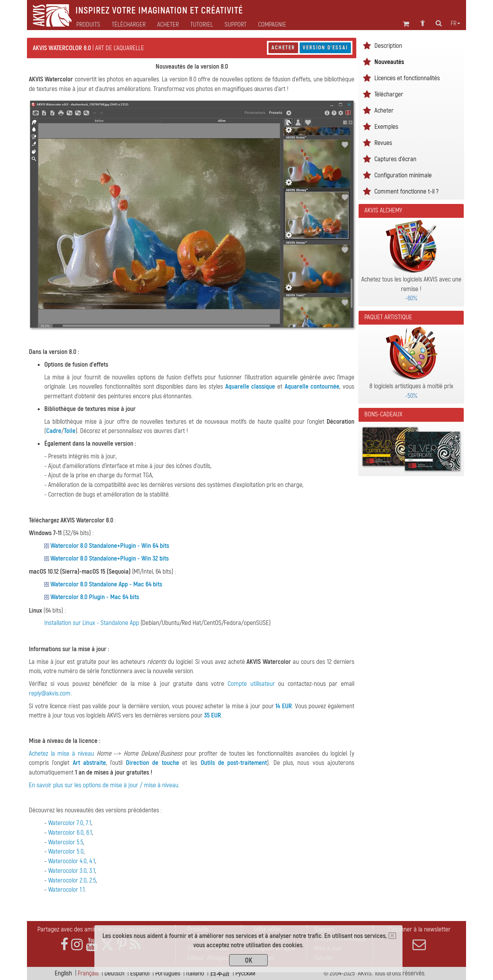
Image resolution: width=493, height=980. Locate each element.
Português (168, 973)
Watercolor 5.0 (66, 851)
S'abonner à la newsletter (419, 938)
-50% (411, 396)
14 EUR (284, 706)
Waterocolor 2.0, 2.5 (72, 880)
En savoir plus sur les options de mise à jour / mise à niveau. (104, 785)
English (63, 973)
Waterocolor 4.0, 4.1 (72, 861)
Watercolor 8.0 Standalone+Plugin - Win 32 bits (110, 558)
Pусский (245, 973)
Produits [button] (88, 25)
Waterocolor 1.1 (66, 890)
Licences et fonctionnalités (407, 78)
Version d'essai (325, 48)
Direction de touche (153, 763)
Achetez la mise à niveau (61, 754)
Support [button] (236, 25)
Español (140, 973)
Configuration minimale (403, 175)
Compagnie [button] (272, 25)
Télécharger (129, 25)
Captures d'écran (395, 159)
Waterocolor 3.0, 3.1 (72, 871)
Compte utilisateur (251, 684)
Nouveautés (389, 62)
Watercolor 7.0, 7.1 (70, 823)
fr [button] (455, 24)
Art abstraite (89, 763)
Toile (70, 431)
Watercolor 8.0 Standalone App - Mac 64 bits (106, 584)
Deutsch (114, 973)
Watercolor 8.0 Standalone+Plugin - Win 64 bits (110, 546)
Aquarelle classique (250, 386)
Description (388, 46)
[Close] (392, 936)
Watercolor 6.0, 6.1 (70, 833)
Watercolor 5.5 (66, 842)
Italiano (195, 973)
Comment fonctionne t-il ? (406, 191)
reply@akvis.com (50, 693)
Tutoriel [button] (202, 25)
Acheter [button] (168, 25)
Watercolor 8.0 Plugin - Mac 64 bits (95, 597)
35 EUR (213, 715)
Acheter (283, 48)
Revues (383, 143)
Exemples (386, 127)
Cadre (54, 431)
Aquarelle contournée (312, 386)
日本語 (220, 973)
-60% (411, 298)
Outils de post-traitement (234, 763)
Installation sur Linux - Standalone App (92, 623)
